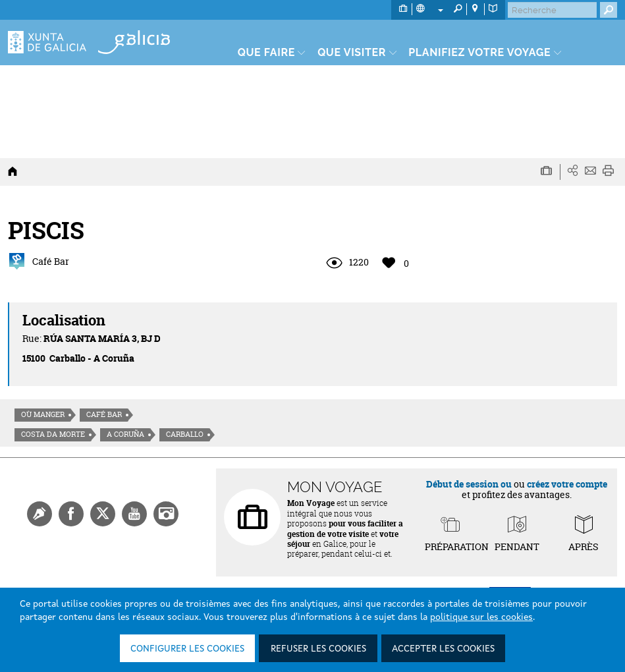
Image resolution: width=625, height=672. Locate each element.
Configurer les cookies (187, 649)
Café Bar (104, 414)
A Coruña (125, 434)
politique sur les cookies (481, 617)
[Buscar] (552, 10)
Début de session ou (469, 484)
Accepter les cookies (443, 649)
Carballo (185, 434)
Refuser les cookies (318, 649)
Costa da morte (53, 434)
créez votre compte (567, 484)
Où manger (43, 414)
